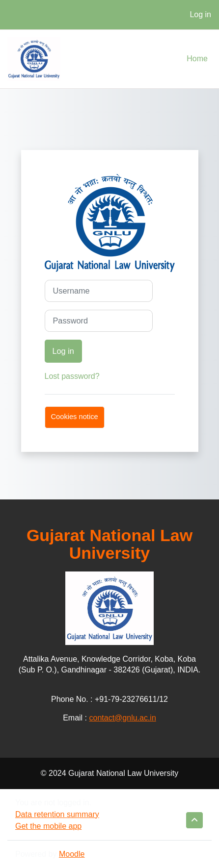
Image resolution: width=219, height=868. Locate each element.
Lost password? (72, 376)
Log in (200, 14)
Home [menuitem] (197, 59)
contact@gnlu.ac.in (123, 718)
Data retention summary (57, 814)
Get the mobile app (48, 826)
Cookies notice (75, 417)
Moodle (72, 854)
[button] (194, 820)
